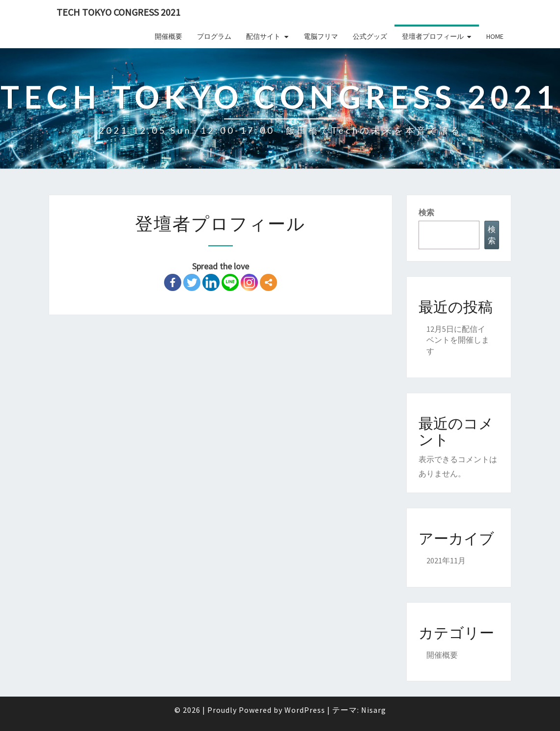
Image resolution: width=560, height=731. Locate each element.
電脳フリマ (321, 36)
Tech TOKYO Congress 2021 (118, 12)
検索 (426, 212)
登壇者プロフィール (433, 36)
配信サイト (263, 36)
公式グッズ (370, 36)
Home (495, 36)
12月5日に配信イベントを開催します (458, 340)
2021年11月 (446, 560)
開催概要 (168, 36)
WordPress (305, 710)
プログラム (214, 36)
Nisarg (374, 710)
